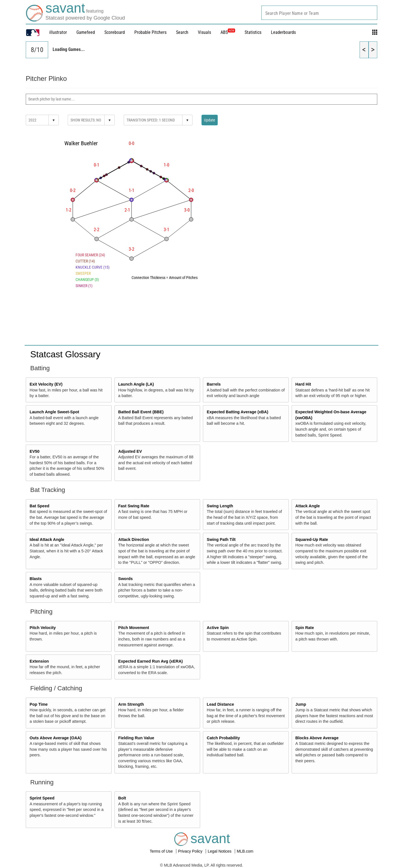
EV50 (35, 451)
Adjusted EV (130, 451)
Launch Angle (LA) (136, 384)
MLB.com (245, 851)
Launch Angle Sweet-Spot (54, 412)
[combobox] (319, 13)
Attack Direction (133, 539)
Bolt (122, 798)
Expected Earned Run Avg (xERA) (150, 661)
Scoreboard (115, 32)
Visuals (204, 32)
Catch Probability (223, 738)
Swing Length (220, 506)
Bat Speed (39, 506)
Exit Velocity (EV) (46, 384)
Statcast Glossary (65, 354)
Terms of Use (162, 851)
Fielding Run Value (136, 738)
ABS (228, 32)
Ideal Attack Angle (47, 539)
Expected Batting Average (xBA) (238, 412)
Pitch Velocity (43, 628)
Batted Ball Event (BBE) (141, 412)
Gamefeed (86, 32)
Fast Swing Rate (134, 506)
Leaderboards (283, 32)
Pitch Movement (133, 628)
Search (182, 32)
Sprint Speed (42, 798)
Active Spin (218, 628)
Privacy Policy (191, 851)
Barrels (214, 384)
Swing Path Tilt (221, 539)
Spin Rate (304, 628)
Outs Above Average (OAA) (56, 738)
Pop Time (39, 704)
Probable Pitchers (150, 32)
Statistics (253, 32)
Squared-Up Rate (312, 539)
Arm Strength (131, 704)
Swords (125, 579)
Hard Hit (303, 384)
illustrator (58, 32)
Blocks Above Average (317, 738)
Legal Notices (220, 851)
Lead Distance (221, 704)
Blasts (36, 579)
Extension (39, 661)
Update (210, 120)
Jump (301, 704)
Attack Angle (307, 506)
